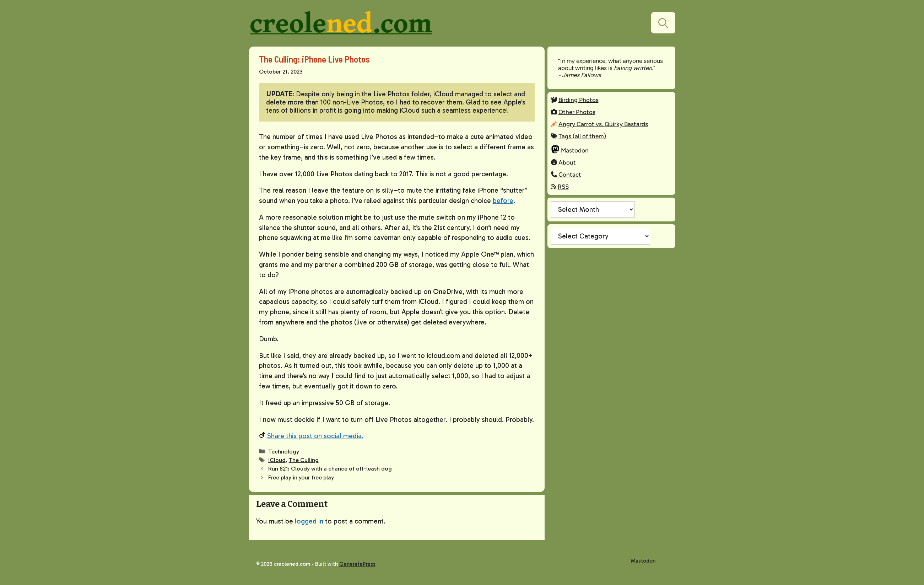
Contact (570, 175)
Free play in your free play (301, 477)
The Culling (304, 460)
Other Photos (577, 112)
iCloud (277, 460)
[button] (663, 23)
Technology (284, 452)
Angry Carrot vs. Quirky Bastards (603, 124)
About (567, 162)
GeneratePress (357, 564)
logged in (309, 521)
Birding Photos (579, 100)
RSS (563, 187)
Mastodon (575, 150)
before (503, 201)
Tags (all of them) (582, 136)
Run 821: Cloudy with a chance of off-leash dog (330, 469)
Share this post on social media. (315, 436)
